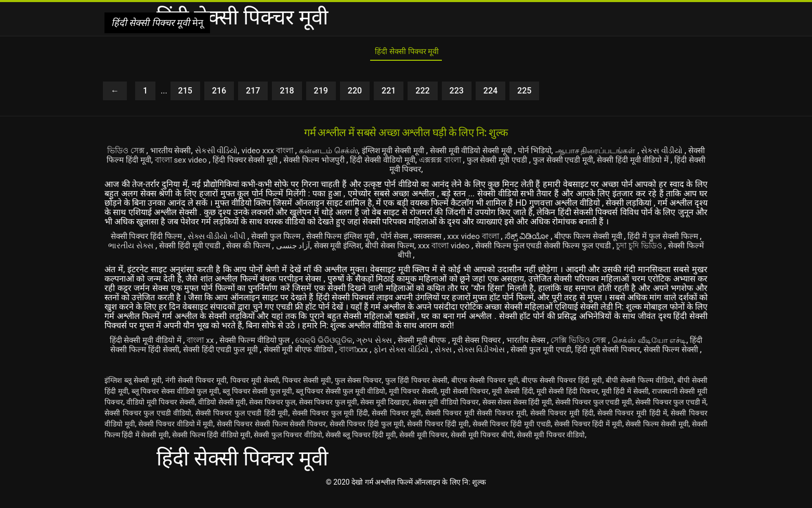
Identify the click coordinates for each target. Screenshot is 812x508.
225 (524, 94)
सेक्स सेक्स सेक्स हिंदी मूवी (517, 415)
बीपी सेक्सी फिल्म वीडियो (640, 393)
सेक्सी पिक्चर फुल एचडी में (671, 415)
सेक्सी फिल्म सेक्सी (417, 362)
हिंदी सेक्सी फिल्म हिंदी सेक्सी (180, 352)
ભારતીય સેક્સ (177, 249)
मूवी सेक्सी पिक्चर (464, 404)
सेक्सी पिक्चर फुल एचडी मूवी (594, 415)
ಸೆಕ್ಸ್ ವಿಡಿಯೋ (560, 239)
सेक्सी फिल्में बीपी (427, 258)
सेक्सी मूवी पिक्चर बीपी (482, 447)
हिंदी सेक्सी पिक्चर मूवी (406, 54)
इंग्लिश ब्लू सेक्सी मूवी (133, 393)
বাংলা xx (207, 343)
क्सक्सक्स (453, 239)
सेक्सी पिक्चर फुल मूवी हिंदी (330, 425)
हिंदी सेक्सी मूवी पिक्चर (436, 173)
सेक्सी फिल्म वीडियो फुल (265, 343)
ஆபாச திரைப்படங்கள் (635, 154)
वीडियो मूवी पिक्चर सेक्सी (161, 415)
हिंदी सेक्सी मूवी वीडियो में (148, 343)
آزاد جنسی (349, 249)
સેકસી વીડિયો (228, 154)
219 (321, 94)
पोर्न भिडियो (570, 154)
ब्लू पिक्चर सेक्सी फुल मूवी (257, 404)
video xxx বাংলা (284, 154)
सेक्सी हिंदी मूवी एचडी (241, 249)
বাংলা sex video (239, 163)
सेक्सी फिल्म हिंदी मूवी (173, 163)
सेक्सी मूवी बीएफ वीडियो (353, 352)
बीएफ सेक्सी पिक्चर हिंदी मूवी (562, 393)
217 (253, 94)
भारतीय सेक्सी (179, 154)
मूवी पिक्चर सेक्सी (413, 404)
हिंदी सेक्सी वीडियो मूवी (454, 163)
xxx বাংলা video (510, 249)
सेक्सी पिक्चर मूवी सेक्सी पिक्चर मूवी (476, 425)
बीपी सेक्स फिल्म (452, 249)
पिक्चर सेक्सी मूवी (307, 393)
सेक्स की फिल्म (303, 249)
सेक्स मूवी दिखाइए (385, 415)
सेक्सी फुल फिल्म (291, 239)
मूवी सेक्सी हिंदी (512, 404)
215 (185, 94)
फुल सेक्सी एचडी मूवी (649, 163)
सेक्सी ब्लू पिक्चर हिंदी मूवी (361, 447)
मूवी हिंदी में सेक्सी (625, 404)
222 (422, 94)
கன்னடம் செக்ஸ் (349, 154)
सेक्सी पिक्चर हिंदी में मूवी (588, 436)
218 (287, 94)
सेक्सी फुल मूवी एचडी (614, 352)
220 (355, 94)
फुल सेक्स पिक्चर (358, 393)
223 (457, 94)
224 (490, 94)
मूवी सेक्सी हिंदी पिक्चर (567, 404)
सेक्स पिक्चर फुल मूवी (328, 415)
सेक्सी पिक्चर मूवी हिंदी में (632, 425)
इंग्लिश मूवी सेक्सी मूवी (419, 154)
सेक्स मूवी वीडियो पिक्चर (446, 415)
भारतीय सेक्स (553, 343)
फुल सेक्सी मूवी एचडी (579, 163)
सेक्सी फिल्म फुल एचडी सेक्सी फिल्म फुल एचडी (616, 249)
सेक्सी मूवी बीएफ (442, 343)
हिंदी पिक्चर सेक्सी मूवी (309, 163)
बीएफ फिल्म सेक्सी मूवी (624, 239)
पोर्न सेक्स (417, 239)
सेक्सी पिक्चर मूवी (396, 425)
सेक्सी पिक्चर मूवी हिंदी (562, 425)
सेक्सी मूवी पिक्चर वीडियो (551, 447)
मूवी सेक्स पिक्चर (501, 343)
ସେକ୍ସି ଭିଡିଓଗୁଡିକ (337, 343)
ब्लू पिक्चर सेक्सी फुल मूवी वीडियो (341, 404)
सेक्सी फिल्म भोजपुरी (382, 163)
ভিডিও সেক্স (132, 154)
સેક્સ (509, 352)
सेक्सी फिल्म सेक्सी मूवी (657, 436)
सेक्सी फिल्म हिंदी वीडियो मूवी (211, 447)
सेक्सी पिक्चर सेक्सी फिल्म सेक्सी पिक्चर (272, 436)
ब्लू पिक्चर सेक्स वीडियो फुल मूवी (175, 404)
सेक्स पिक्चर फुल (272, 415)
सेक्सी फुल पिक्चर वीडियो (288, 447)
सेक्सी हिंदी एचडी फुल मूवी (270, 352)
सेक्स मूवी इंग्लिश (396, 249)
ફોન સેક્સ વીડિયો (464, 352)
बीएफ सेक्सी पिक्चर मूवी (485, 393)
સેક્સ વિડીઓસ (551, 352)
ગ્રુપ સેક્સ (391, 343)
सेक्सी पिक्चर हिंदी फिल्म (151, 239)
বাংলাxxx (412, 352)
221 (389, 94)
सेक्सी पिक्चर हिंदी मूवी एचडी (512, 436)
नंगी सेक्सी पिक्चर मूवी (196, 393)
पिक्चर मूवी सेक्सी (255, 393)
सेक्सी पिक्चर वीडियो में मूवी (176, 436)
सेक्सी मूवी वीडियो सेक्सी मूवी (503, 154)
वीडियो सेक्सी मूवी (222, 415)
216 (219, 94)
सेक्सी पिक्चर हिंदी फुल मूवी (367, 436)
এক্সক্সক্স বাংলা (517, 163)
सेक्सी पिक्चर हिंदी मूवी (438, 436)
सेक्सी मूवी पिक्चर (423, 447)
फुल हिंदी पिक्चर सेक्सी (416, 393)
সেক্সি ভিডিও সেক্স (610, 343)
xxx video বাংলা (503, 239)
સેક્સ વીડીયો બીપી (227, 239)
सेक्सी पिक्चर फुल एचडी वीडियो (148, 425)
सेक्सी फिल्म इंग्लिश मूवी (359, 239)
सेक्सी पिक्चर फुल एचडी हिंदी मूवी (242, 425)
